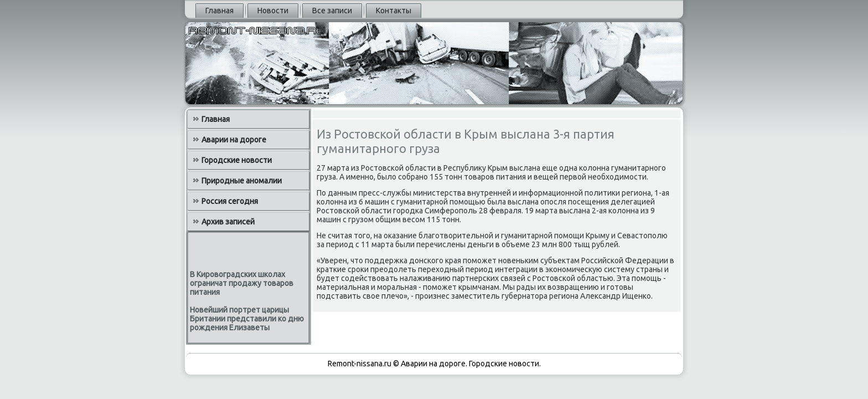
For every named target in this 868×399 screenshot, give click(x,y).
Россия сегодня (230, 201)
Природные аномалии (242, 181)
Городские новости (237, 160)
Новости (273, 11)
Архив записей (228, 222)
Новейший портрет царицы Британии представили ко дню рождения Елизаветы (247, 319)
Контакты (394, 11)
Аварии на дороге (234, 140)
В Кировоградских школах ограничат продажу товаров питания (242, 283)
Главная (219, 11)
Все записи (332, 11)
